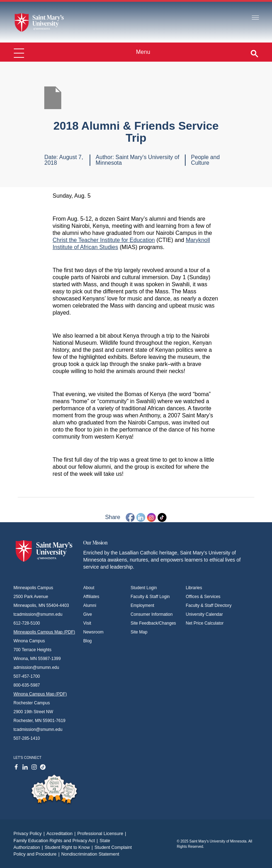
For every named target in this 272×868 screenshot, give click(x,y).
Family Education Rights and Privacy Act (56, 841)
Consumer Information (152, 614)
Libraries (194, 588)
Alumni (90, 605)
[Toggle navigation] (255, 18)
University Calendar (205, 614)
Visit (87, 623)
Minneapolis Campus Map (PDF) (44, 632)
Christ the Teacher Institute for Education (104, 240)
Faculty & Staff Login (150, 597)
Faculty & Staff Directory (209, 605)
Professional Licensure (103, 833)
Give (88, 614)
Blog (87, 641)
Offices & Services (203, 597)
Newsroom (93, 632)
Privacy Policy (30, 833)
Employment (143, 605)
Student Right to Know (70, 847)
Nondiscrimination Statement (90, 854)
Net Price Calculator (205, 623)
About (89, 588)
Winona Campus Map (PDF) (40, 694)
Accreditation (62, 833)
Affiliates (91, 597)
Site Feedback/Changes (153, 623)
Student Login (144, 588)
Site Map (139, 632)
